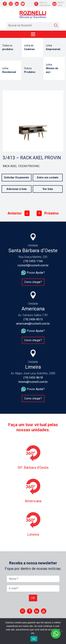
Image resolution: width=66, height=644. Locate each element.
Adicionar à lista (17, 189)
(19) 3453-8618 (33, 378)
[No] (62, 631)
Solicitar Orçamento (17, 178)
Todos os (11, 48)
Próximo (48, 213)
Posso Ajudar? (33, 273)
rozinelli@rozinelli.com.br (33, 265)
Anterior (19, 213)
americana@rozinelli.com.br (33, 324)
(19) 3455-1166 (33, 261)
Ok (33, 598)
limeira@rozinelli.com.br (33, 382)
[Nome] (33, 579)
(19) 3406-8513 (33, 319)
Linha (54, 48)
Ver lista (48, 189)
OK (34, 639)
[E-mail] (33, 588)
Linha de (32, 48)
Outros (32, 70)
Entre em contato (48, 178)
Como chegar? (33, 282)
